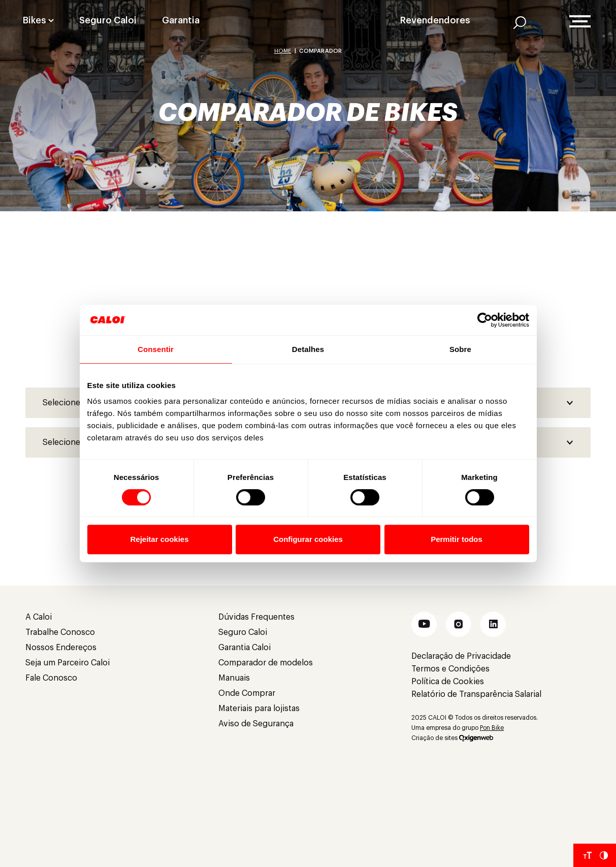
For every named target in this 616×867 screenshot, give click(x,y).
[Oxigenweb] (476, 738)
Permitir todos (457, 539)
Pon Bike (492, 728)
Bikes (35, 20)
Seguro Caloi (108, 20)
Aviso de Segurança (256, 724)
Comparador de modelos (266, 663)
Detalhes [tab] (308, 349)
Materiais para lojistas (259, 709)
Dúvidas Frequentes (256, 617)
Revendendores (435, 20)
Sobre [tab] (460, 349)
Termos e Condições (450, 669)
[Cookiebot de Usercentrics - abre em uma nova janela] (485, 320)
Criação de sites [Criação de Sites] (434, 738)
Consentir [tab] (156, 349)
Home (283, 51)
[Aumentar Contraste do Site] (604, 855)
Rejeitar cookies (159, 539)
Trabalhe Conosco (60, 632)
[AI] (520, 22)
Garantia (181, 20)
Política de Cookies (448, 682)
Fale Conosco (51, 678)
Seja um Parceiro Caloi (68, 663)
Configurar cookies (308, 539)
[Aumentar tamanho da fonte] (588, 855)
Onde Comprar (247, 693)
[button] (424, 624)
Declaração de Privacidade (461, 656)
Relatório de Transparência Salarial (476, 694)
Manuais (234, 678)
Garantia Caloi (245, 648)
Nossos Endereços (61, 648)
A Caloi (39, 617)
